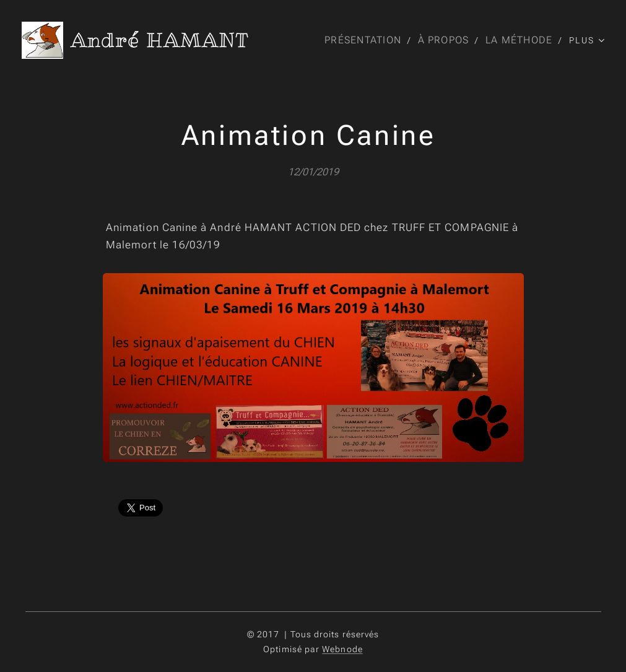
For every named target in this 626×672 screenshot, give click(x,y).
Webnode (342, 649)
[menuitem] (365, 40)
